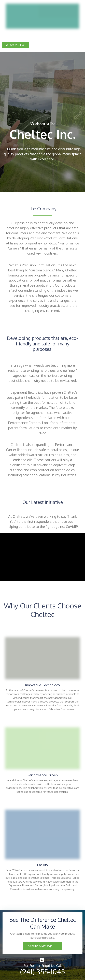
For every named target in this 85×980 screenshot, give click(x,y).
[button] (5, 35)
